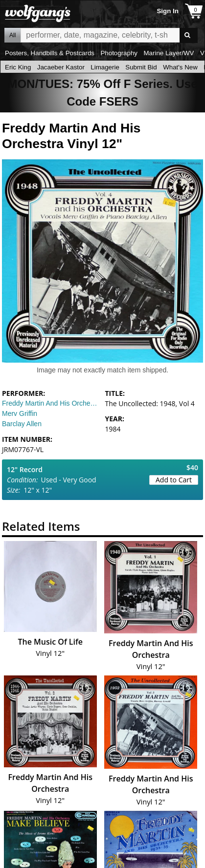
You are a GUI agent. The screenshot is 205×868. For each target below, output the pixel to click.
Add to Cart (174, 480)
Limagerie (105, 67)
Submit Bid (141, 67)
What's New (180, 67)
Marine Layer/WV (169, 53)
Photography (119, 53)
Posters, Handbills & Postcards (50, 53)
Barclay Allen (22, 424)
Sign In (167, 11)
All (12, 35)
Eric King (18, 67)
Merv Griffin (20, 413)
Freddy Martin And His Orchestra (51, 403)
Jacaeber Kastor (61, 67)
